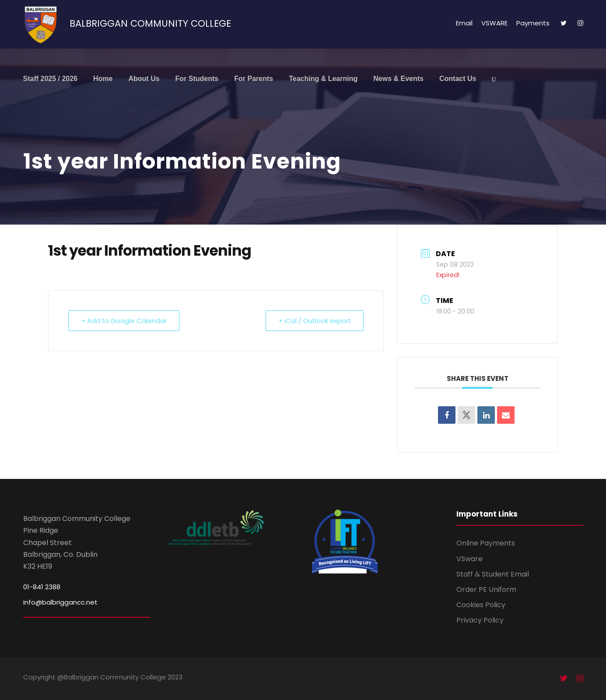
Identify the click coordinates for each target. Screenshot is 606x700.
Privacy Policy (480, 620)
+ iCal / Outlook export (315, 321)
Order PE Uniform (486, 589)
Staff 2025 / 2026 (51, 79)
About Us (144, 79)
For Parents (254, 79)
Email (464, 23)
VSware (469, 559)
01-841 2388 (42, 587)
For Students (197, 79)
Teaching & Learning (323, 79)
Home (103, 79)
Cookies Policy (481, 605)
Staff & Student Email (493, 574)
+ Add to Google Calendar (124, 321)
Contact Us (458, 79)
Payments (533, 23)
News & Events (398, 79)
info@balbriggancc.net (60, 602)
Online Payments (486, 543)
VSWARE (494, 23)
